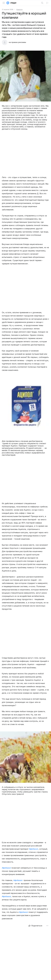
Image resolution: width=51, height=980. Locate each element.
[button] (25, 76)
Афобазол (34, 849)
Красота (19, 9)
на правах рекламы (17, 42)
